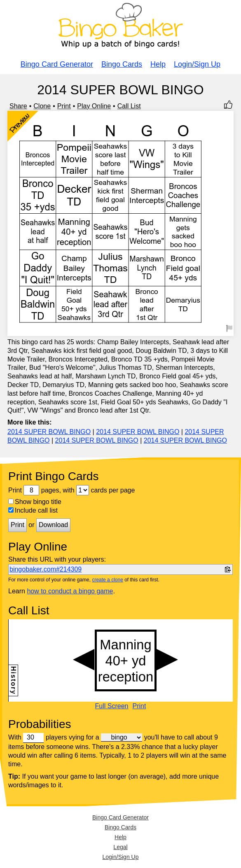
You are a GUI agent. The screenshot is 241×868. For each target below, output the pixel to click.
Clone (42, 106)
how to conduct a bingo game (70, 591)
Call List (129, 106)
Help (158, 64)
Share (18, 106)
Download (53, 525)
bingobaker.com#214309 (46, 569)
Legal (120, 847)
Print (64, 106)
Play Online (94, 106)
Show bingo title (35, 502)
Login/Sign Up (197, 64)
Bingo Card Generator (57, 64)
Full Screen (112, 706)
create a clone (107, 580)
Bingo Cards (122, 64)
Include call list (33, 510)
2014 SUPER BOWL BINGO (49, 432)
